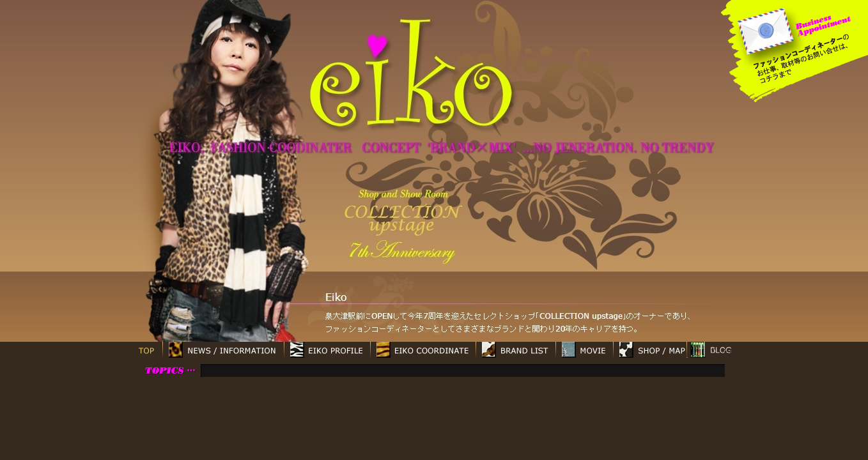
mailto (766, 30)
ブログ (710, 350)
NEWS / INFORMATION (223, 350)
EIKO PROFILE (327, 350)
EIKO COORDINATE (423, 350)
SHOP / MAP (650, 350)
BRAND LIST (515, 350)
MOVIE (584, 350)
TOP (146, 350)
